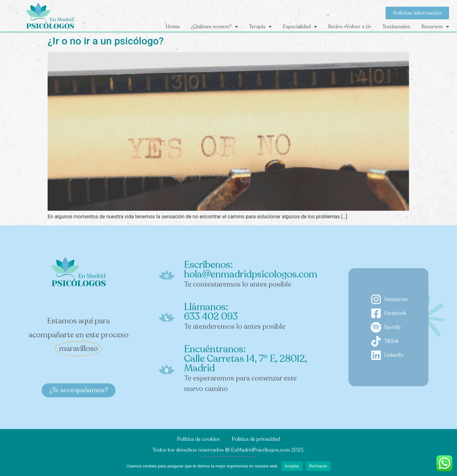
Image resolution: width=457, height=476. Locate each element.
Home (173, 27)
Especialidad (300, 27)
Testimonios (396, 27)
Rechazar (318, 466)
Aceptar (292, 466)
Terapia (260, 27)
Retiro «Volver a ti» (350, 27)
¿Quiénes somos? (215, 27)
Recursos (435, 27)
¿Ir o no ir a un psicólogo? (106, 41)
